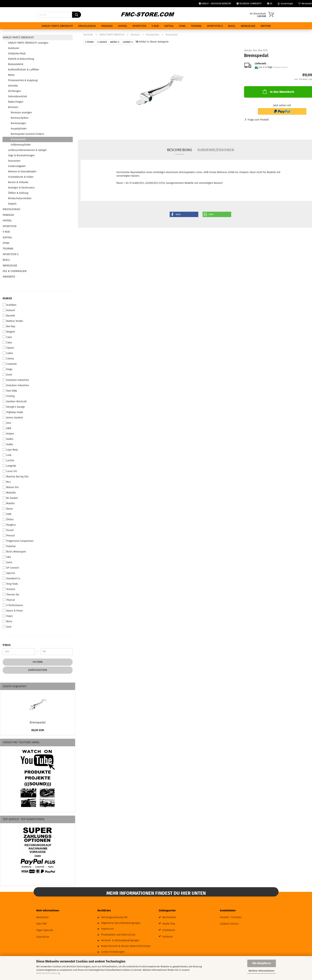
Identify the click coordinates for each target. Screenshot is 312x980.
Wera (7, 621)
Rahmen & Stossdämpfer (22, 172)
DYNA (182, 26)
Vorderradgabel (17, 166)
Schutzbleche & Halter (21, 177)
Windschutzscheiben (20, 198)
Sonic (8, 562)
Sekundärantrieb (18, 96)
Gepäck (12, 204)
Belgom (9, 332)
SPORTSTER (139, 26)
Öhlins (8, 519)
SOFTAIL (169, 26)
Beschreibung (180, 150)
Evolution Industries (16, 380)
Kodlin (8, 439)
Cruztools (10, 364)
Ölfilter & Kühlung (18, 193)
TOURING (196, 26)
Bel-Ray (9, 326)
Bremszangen (18, 123)
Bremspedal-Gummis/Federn (27, 134)
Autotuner (14, 48)
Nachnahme (169, 917)
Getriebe (13, 86)
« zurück (102, 42)
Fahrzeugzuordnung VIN (114, 917)
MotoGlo (9, 493)
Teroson (9, 589)
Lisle (7, 455)
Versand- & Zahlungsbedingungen (120, 940)
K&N (7, 428)
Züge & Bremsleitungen (21, 155)
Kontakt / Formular (231, 917)
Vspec (8, 616)
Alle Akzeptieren (262, 963)
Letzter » (128, 42)
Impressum (107, 929)
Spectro (9, 573)
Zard (7, 627)
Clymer (8, 348)
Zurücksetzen (38, 670)
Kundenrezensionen (216, 150)
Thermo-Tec (11, 595)
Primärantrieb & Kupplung (23, 80)
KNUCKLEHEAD (87, 26)
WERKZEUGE (248, 26)
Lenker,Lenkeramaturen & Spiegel (27, 150)
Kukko (8, 444)
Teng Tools (10, 584)
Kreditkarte (169, 930)
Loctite (8, 460)
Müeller (9, 503)
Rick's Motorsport (14, 552)
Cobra (8, 353)
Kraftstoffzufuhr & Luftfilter (24, 70)
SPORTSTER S (215, 26)
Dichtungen (14, 91)
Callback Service (229, 924)
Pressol (9, 536)
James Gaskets (13, 417)
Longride (9, 466)
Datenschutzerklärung (48, 973)
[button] (184, 214)
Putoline (9, 546)
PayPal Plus (169, 924)
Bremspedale (18, 139)
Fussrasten (14, 161)
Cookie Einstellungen (113, 952)
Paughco (9, 525)
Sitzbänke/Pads (17, 54)
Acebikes (10, 305)
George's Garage (14, 407)
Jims (7, 423)
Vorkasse (168, 937)
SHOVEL (123, 26)
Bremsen (13, 107)
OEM (7, 514)
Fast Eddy (10, 391)
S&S (7, 557)
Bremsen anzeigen (21, 113)
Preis (7, 645)
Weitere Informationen (261, 971)
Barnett (9, 316)
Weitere (266, 26)
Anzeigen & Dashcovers (21, 188)
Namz (8, 509)
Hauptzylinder (19, 129)
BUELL (232, 26)
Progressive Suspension (18, 541)
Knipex (8, 434)
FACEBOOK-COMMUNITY (249, 4)
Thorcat (9, 600)
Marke (7, 298)
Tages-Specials (45, 930)
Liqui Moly (10, 450)
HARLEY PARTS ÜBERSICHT (57, 26)
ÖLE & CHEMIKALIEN (15, 271)
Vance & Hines (13, 611)
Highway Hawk (13, 412)
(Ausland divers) (280, 67)
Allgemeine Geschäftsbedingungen (121, 923)
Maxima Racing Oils (16, 477)
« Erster (89, 42)
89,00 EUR (38, 730)
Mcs (7, 482)
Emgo (8, 369)
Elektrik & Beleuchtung (21, 59)
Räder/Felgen (16, 102)
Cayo (7, 337)
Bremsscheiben (20, 118)
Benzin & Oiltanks (18, 182)
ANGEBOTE (9, 277)
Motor (11, 75)
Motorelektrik (16, 64)
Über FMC (42, 924)
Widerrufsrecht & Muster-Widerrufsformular (126, 946)
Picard (8, 530)
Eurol (7, 375)
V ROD (155, 26)
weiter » (115, 42)
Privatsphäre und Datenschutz (118, 935)
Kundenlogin (285, 4)
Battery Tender (13, 321)
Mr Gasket (10, 498)
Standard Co (11, 578)
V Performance (13, 605)
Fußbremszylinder (21, 145)
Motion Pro (11, 487)
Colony (8, 358)
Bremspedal (38, 722)
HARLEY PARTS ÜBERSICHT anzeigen (28, 43)
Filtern (38, 662)
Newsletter (42, 917)
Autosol (9, 310)
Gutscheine (43, 937)
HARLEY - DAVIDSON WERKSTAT (215, 4)
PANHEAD (107, 26)
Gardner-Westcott (15, 401)
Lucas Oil (10, 471)
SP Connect (11, 568)
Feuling (9, 396)
